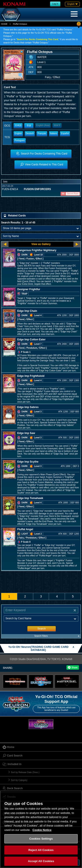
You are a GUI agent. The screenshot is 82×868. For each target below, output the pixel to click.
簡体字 (57, 125)
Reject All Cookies (41, 850)
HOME (4, 24)
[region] (41, 829)
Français (42, 133)
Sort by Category (19, 780)
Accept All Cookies (41, 861)
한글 (29, 125)
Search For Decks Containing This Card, (38, 39)
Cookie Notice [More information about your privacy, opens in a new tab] (42, 830)
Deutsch (30, 133)
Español (65, 133)
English (18, 133)
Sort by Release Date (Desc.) (25, 772)
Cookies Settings (41, 839)
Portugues (20, 140)
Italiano (54, 133)
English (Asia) (43, 125)
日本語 (18, 125)
